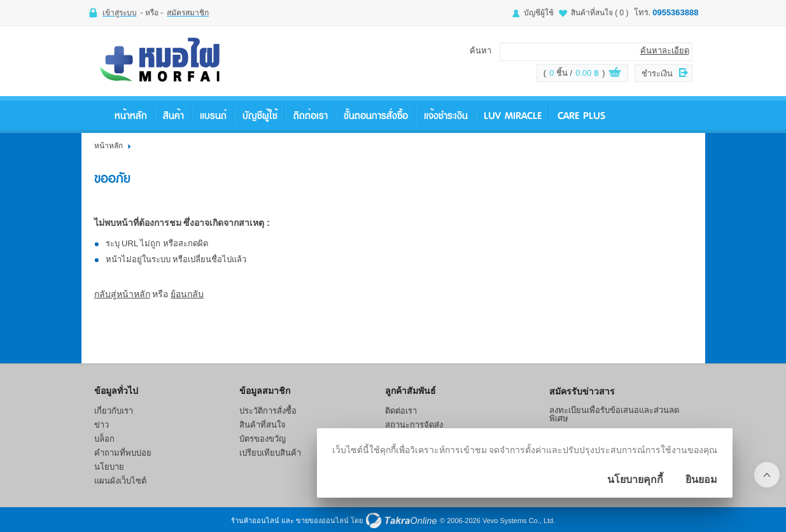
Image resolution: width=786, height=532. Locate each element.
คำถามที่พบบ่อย (123, 453)
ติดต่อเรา (311, 115)
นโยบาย (109, 467)
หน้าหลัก (131, 115)
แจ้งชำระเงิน (446, 115)
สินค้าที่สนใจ (600, 13)
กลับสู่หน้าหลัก (122, 294)
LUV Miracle (513, 115)
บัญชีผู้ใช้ (539, 13)
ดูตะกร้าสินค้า (615, 74)
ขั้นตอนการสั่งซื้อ (376, 115)
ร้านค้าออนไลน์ (255, 521)
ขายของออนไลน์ (322, 521)
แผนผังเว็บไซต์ (120, 481)
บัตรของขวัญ (263, 439)
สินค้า (173, 115)
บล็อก (104, 439)
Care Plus (581, 115)
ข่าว (102, 425)
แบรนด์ (213, 115)
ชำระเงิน (657, 73)
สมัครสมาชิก (188, 13)
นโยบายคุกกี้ (635, 479)
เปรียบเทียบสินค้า (270, 453)
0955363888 (675, 12)
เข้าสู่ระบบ (120, 13)
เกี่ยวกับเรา (114, 411)
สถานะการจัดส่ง (414, 425)
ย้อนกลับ (187, 294)
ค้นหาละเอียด (665, 51)
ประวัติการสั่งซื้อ (268, 411)
